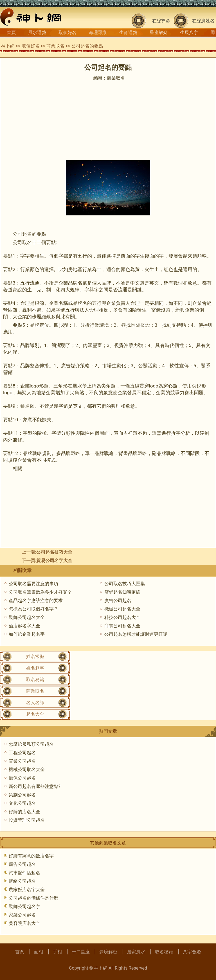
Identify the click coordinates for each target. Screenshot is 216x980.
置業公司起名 (22, 761)
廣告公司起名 (118, 601)
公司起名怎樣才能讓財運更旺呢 (136, 634)
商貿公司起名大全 (122, 626)
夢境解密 (108, 952)
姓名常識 (35, 656)
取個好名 (67, 32)
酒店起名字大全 (24, 626)
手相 (57, 952)
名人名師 (35, 703)
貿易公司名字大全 (54, 561)
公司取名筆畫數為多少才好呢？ (40, 592)
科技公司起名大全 (122, 617)
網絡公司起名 (22, 881)
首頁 (11, 32)
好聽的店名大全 (24, 812)
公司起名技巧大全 (54, 552)
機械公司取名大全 (27, 770)
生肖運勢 (128, 32)
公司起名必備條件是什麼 (33, 898)
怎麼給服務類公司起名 (31, 744)
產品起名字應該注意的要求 (36, 601)
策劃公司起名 (22, 795)
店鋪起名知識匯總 (122, 592)
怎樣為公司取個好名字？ (33, 609)
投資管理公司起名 (27, 820)
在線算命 (161, 21)
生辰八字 (189, 32)
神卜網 (8, 46)
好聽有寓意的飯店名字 (31, 856)
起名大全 (35, 714)
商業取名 (55, 46)
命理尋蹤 (98, 32)
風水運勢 (37, 32)
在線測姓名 (203, 21)
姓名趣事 (35, 668)
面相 (39, 952)
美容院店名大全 (24, 923)
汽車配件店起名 (24, 873)
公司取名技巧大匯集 (125, 584)
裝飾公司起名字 (24, 906)
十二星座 (81, 952)
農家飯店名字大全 (27, 890)
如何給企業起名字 (27, 634)
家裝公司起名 (22, 915)
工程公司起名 (22, 753)
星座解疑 (159, 32)
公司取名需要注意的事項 (33, 584)
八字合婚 (192, 952)
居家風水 (136, 952)
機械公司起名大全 (122, 609)
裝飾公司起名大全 (27, 617)
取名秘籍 (35, 680)
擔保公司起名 (22, 778)
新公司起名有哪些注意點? (35, 786)
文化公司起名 (22, 803)
